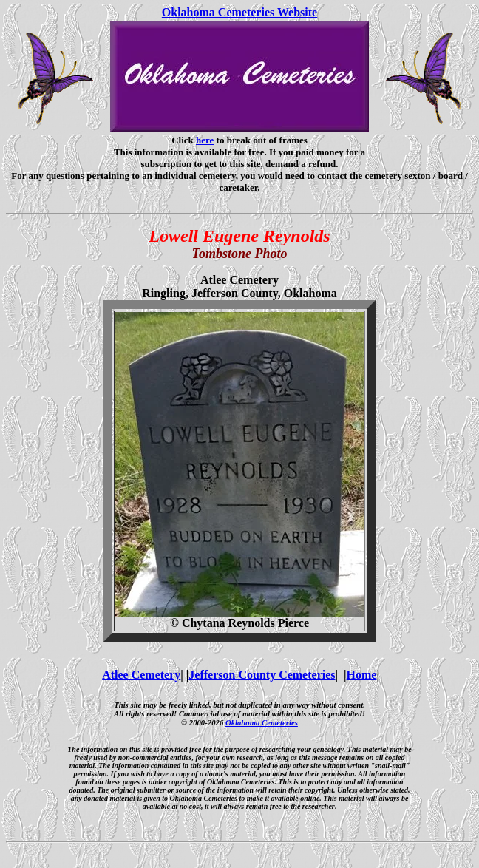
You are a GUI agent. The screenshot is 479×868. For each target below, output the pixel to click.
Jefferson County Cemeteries (262, 675)
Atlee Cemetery (141, 675)
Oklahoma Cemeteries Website (239, 12)
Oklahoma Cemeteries (262, 722)
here (205, 140)
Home (362, 675)
